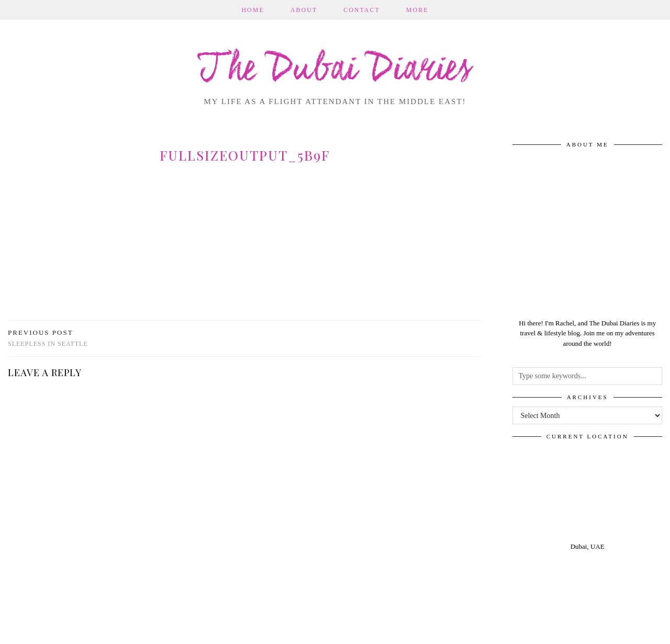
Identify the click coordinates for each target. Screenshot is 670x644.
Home (253, 10)
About (304, 10)
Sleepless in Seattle (48, 338)
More (417, 10)
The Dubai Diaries (335, 70)
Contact (362, 10)
